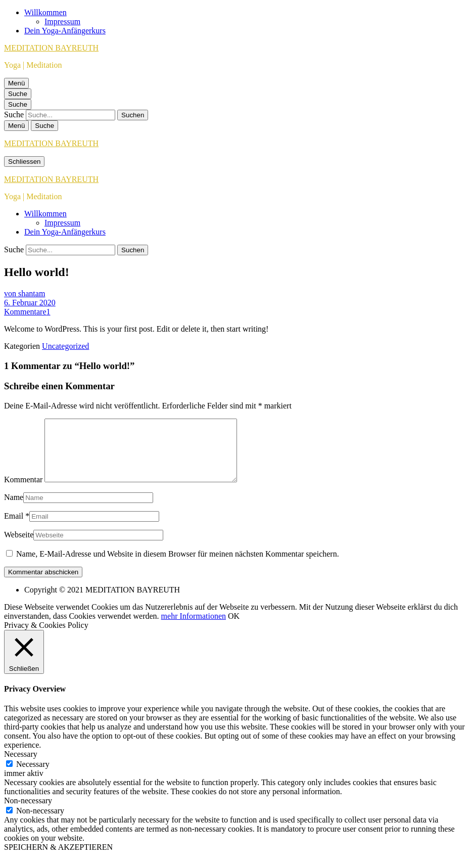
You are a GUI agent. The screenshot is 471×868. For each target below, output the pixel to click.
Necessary (33, 776)
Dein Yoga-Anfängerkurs (65, 31)
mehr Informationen (194, 628)
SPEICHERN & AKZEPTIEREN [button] (58, 859)
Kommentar (23, 492)
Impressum (62, 21)
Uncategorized (65, 346)
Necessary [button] (21, 766)
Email (14, 528)
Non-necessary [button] (28, 813)
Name (14, 509)
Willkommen (45, 12)
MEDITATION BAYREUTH (51, 48)
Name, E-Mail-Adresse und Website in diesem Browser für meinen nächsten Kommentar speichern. (178, 566)
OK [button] (234, 628)
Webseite (19, 547)
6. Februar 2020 (30, 303)
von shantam (25, 293)
